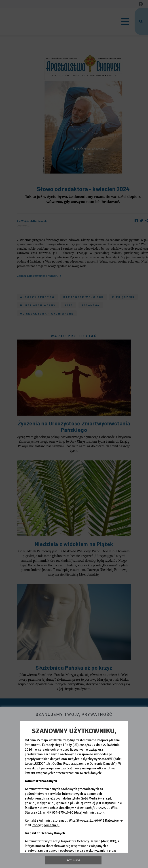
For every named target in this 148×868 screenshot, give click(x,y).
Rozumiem (73, 860)
